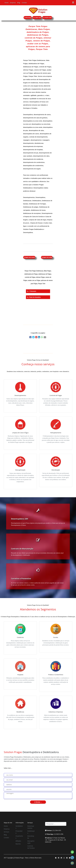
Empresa (13, 3)
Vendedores (19, 827)
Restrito (18, 844)
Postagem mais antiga (47, 257)
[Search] (56, 824)
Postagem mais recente (29, 257)
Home (7, 3)
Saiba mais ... (8, 768)
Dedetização (31, 832)
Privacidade (19, 832)
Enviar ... (38, 802)
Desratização (31, 837)
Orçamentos (19, 837)
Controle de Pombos (31, 847)
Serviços (6, 832)
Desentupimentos (31, 827)
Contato (24, 3)
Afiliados (18, 841)
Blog (19, 3)
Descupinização (31, 842)
